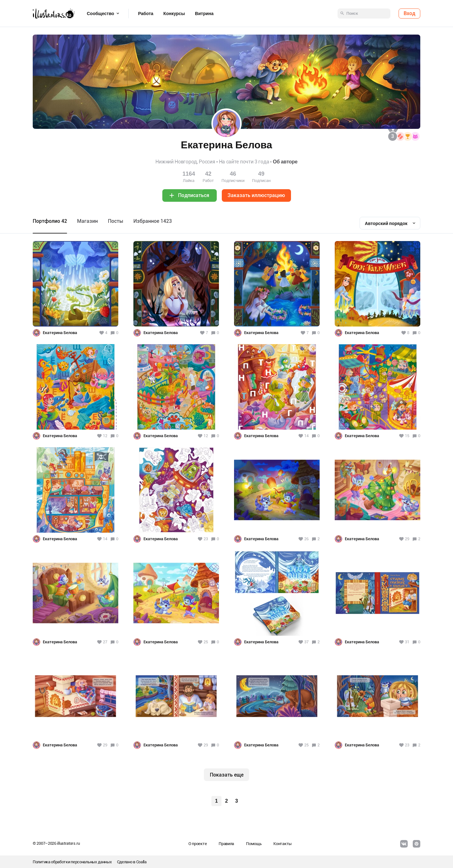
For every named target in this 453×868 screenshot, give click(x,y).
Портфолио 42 (50, 221)
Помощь (254, 844)
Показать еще (227, 775)
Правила (226, 844)
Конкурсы (174, 14)
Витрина (204, 14)
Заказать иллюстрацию (256, 195)
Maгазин (87, 221)
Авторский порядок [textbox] (386, 223)
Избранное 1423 (153, 221)
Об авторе (285, 162)
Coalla (141, 862)
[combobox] (390, 223)
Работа (146, 14)
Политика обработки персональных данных (72, 862)
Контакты (282, 844)
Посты (116, 221)
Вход (409, 13)
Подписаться (194, 195)
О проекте (198, 844)
